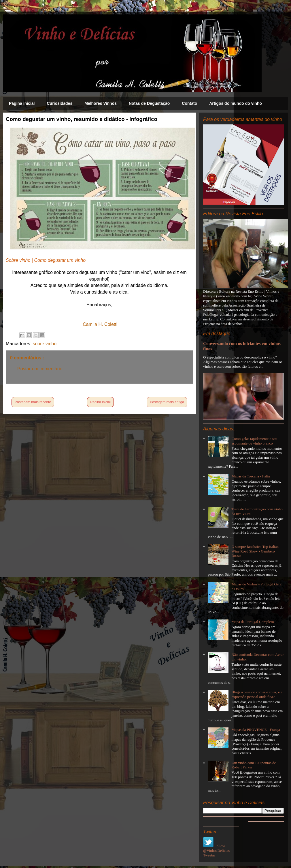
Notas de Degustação (149, 103)
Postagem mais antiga (167, 402)
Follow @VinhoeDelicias (216, 848)
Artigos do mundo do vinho (236, 103)
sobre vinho (45, 344)
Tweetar (209, 855)
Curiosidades (59, 103)
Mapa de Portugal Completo (253, 622)
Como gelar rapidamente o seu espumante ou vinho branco (254, 441)
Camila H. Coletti (100, 324)
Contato (189, 103)
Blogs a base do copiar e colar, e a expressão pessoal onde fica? (257, 694)
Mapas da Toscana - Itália (251, 476)
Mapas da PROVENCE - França (256, 730)
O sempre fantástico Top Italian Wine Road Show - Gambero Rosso (255, 551)
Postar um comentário (40, 369)
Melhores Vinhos (101, 103)
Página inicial (22, 103)
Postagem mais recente (33, 402)
